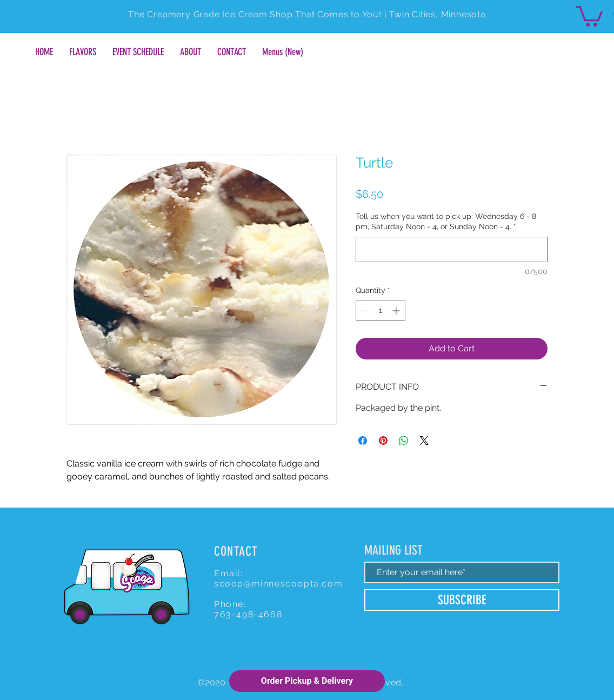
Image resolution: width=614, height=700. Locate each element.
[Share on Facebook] (363, 441)
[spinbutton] (381, 311)
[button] (589, 15)
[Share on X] (424, 441)
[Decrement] (364, 311)
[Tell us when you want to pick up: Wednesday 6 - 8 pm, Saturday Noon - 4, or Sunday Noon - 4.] (452, 249)
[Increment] (397, 311)
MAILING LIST (393, 550)
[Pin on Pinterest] (383, 441)
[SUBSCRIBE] (462, 600)
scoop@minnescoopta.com (278, 584)
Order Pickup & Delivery (307, 681)
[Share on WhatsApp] (404, 441)
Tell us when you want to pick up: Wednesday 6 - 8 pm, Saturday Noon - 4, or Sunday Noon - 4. (446, 222)
